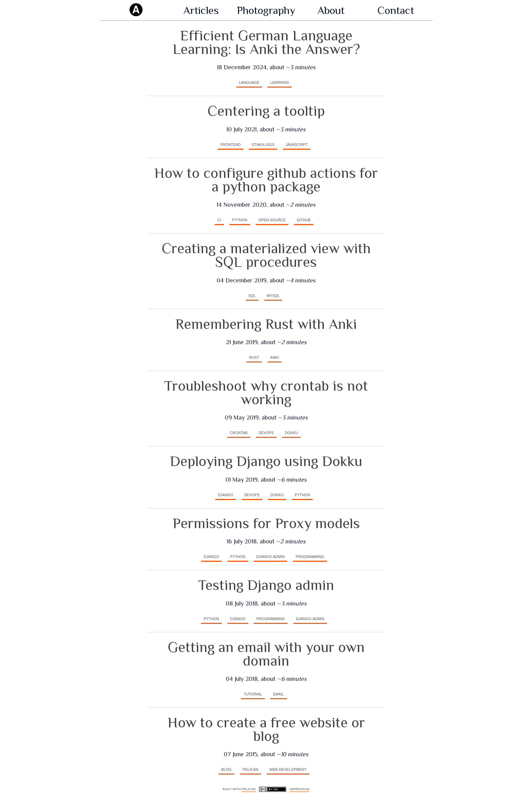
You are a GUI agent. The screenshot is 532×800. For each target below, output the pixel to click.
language (249, 82)
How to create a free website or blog (266, 729)
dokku (291, 433)
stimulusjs (263, 145)
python (240, 220)
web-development (288, 769)
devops (266, 433)
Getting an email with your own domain (266, 654)
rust (254, 357)
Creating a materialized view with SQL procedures (266, 255)
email (278, 694)
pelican (251, 769)
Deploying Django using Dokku (266, 461)
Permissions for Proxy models (266, 523)
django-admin (270, 557)
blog (226, 769)
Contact (396, 10)
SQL (252, 296)
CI (219, 220)
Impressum (299, 789)
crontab (239, 433)
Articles (201, 10)
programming (310, 557)
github (304, 220)
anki (274, 357)
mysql (273, 296)
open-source (272, 220)
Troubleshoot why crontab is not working (266, 393)
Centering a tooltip (266, 111)
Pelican (249, 789)
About (331, 10)
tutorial (253, 694)
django (226, 495)
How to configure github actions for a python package (266, 180)
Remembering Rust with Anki (266, 324)
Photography (266, 10)
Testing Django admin (266, 585)
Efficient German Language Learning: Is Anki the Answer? (266, 42)
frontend (231, 145)
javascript (297, 145)
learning (280, 82)
